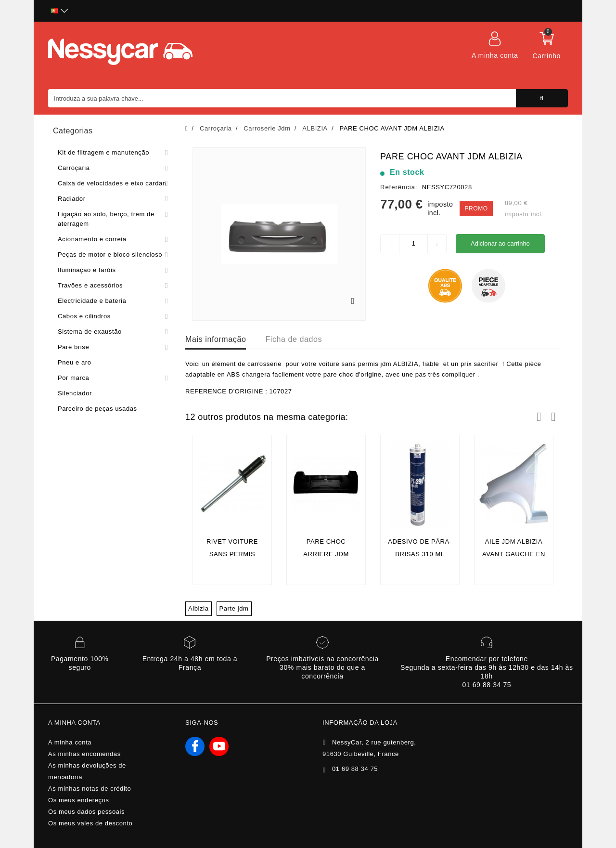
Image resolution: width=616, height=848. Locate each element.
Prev (539, 417)
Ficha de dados (294, 339)
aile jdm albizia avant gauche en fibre (514, 554)
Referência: (399, 187)
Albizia (199, 608)
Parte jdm (234, 608)
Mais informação (216, 339)
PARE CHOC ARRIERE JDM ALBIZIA (326, 554)
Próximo (553, 417)
